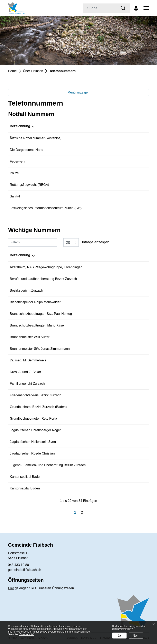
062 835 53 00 (122, 290)
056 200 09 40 (122, 407)
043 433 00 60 (122, 372)
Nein (136, 636)
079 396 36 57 (122, 349)
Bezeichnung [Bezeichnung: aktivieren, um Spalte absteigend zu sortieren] (20, 126)
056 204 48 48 (122, 267)
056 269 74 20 (122, 384)
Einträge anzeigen (86, 242)
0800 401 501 (118, 138)
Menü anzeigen (78, 92)
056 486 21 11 (122, 488)
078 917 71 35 (122, 302)
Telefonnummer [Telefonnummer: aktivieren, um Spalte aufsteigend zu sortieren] (121, 126)
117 (111, 173)
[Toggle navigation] (146, 8)
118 (111, 161)
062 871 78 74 (122, 314)
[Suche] (100, 8)
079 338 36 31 (122, 430)
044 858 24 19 (122, 360)
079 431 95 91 (122, 337)
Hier (11, 588)
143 (111, 150)
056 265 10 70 (122, 465)
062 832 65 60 (122, 279)
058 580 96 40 (122, 418)
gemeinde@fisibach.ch (25, 570)
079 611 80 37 (122, 442)
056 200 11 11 (122, 477)
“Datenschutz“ (26, 634)
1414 (112, 185)
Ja (119, 636)
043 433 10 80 (18, 565)
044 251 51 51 (119, 208)
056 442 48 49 (122, 325)
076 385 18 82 (122, 453)
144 (111, 196)
